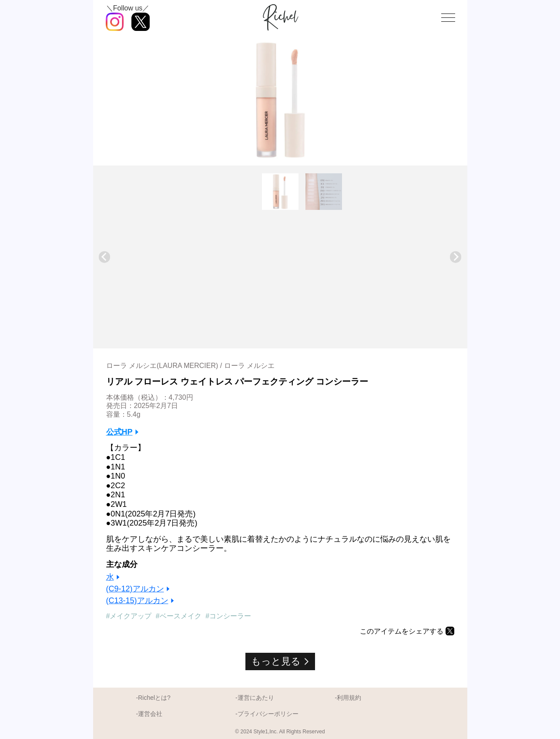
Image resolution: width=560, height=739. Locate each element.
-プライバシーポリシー (267, 714)
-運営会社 (149, 714)
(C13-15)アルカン (137, 601)
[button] (280, 192)
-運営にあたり (255, 698)
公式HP (119, 432)
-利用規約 (348, 698)
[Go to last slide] (105, 257)
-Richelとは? (153, 698)
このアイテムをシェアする (402, 631)
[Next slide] (456, 257)
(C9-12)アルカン (135, 589)
